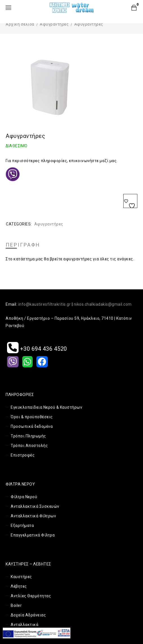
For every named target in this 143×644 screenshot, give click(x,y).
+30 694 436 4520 (37, 349)
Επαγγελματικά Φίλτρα (33, 535)
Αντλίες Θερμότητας (31, 596)
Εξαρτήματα (22, 526)
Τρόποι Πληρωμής (28, 436)
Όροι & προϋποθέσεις (32, 417)
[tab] (23, 245)
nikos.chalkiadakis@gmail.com (103, 304)
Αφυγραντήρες (54, 24)
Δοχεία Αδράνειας (28, 615)
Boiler (16, 605)
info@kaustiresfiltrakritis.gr (45, 304)
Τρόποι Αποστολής (29, 446)
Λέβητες (19, 586)
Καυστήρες (21, 577)
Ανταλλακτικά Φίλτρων (33, 516)
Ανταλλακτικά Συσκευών (35, 506)
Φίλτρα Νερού (24, 497)
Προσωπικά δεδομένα (32, 426)
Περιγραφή (23, 245)
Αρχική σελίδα (20, 24)
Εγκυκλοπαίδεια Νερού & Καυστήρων (46, 407)
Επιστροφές (23, 455)
